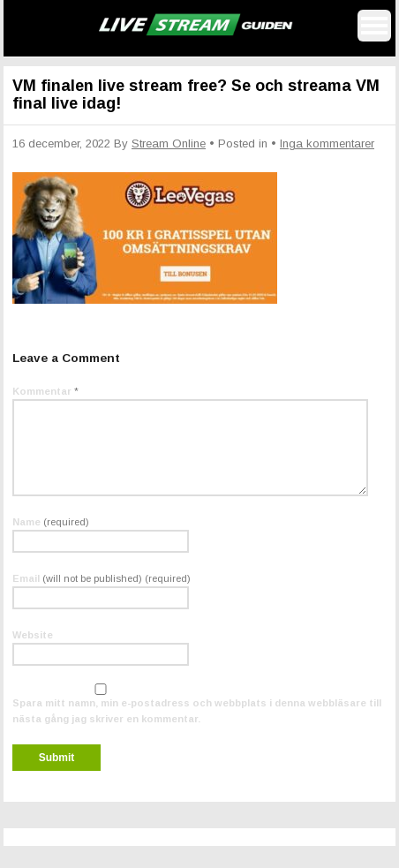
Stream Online (169, 143)
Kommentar (45, 391)
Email (102, 578)
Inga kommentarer (327, 143)
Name (51, 522)
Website (33, 635)
